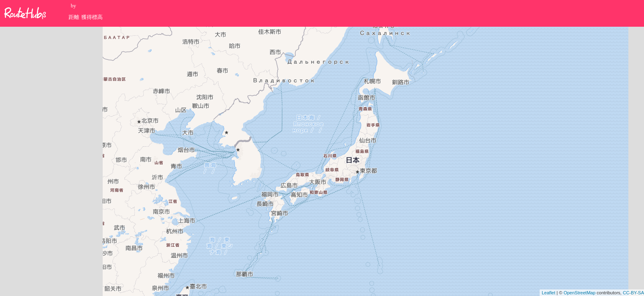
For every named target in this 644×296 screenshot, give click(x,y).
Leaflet (549, 293)
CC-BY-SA (633, 293)
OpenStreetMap (580, 293)
